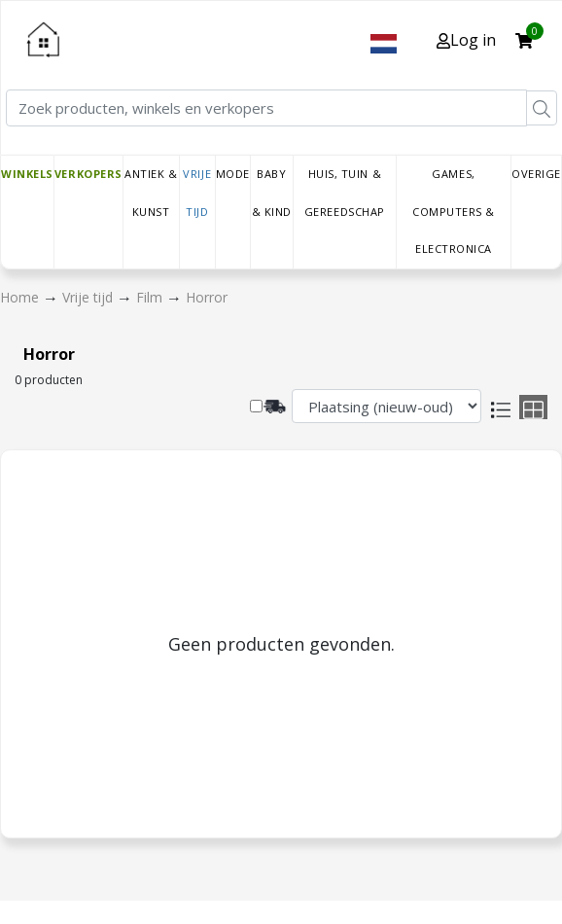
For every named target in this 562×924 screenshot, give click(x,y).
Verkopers (88, 174)
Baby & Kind (272, 193)
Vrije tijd (197, 193)
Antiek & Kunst (151, 193)
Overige (536, 174)
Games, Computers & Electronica (454, 211)
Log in (466, 40)
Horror (207, 297)
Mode (233, 174)
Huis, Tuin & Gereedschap (345, 193)
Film (151, 297)
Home (21, 297)
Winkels (27, 174)
